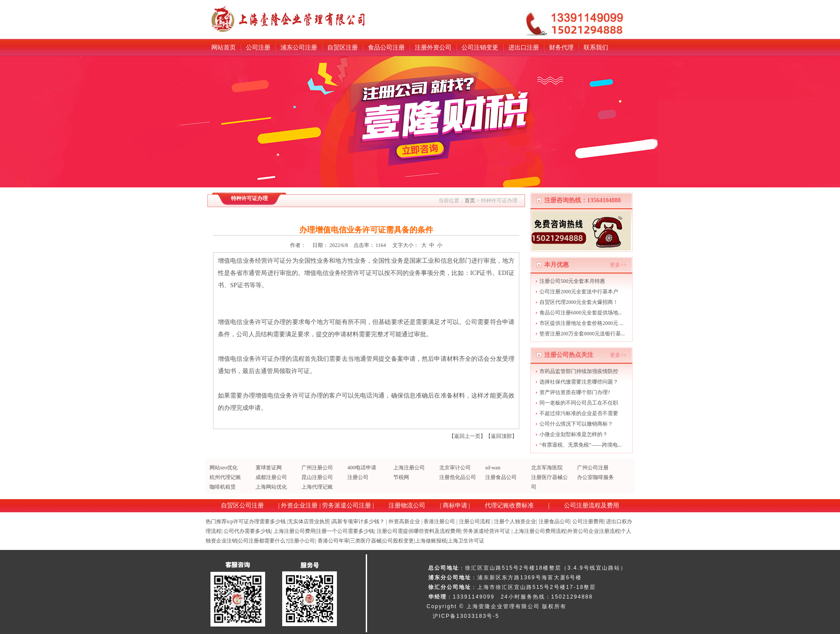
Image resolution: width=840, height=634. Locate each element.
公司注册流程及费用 (591, 505)
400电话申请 (362, 468)
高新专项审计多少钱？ (358, 521)
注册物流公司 (407, 505)
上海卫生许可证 (466, 541)
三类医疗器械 (366, 541)
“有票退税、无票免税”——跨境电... (581, 445)
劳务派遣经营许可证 (486, 531)
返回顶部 (501, 436)
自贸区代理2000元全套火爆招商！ (579, 302)
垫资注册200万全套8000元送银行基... (582, 334)
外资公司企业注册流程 (594, 531)
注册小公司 (302, 541)
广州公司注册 (593, 468)
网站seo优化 (224, 468)
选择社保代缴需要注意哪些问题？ (579, 382)
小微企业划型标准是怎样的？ (574, 434)
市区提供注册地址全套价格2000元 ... (581, 323)
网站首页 (224, 48)
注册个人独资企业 (515, 521)
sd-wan (493, 468)
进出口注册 (524, 48)
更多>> (618, 265)
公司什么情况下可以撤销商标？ (576, 424)
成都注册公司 (271, 477)
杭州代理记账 (225, 477)
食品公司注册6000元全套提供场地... (581, 313)
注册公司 (358, 477)
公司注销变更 (480, 48)
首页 (470, 201)
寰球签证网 (269, 468)
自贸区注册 (343, 48)
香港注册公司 (439, 521)
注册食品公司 (501, 477)
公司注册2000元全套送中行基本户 (579, 292)
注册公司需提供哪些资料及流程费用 (419, 531)
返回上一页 (467, 436)
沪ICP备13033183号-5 (466, 616)
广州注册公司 (317, 468)
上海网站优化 (271, 487)
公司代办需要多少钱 (247, 531)
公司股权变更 (398, 541)
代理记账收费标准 (509, 505)
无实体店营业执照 (309, 521)
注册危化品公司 (458, 477)
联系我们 (596, 48)
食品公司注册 (386, 48)
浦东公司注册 (299, 48)
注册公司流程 (475, 521)
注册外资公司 (433, 48)
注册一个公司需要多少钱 (345, 531)
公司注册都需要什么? (263, 541)
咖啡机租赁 (223, 487)
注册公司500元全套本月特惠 (572, 281)
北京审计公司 (455, 468)
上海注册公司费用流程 (540, 531)
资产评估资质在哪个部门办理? (575, 392)
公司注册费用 (588, 521)
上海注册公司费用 (294, 531)
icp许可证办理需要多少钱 (256, 521)
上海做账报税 (431, 541)
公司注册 (258, 48)
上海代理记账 (317, 487)
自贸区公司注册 (242, 505)
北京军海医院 (547, 468)
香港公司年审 (333, 541)
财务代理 (561, 48)
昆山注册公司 (317, 477)
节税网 (401, 477)
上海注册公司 (409, 468)
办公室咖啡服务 (595, 477)
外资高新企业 (404, 521)
